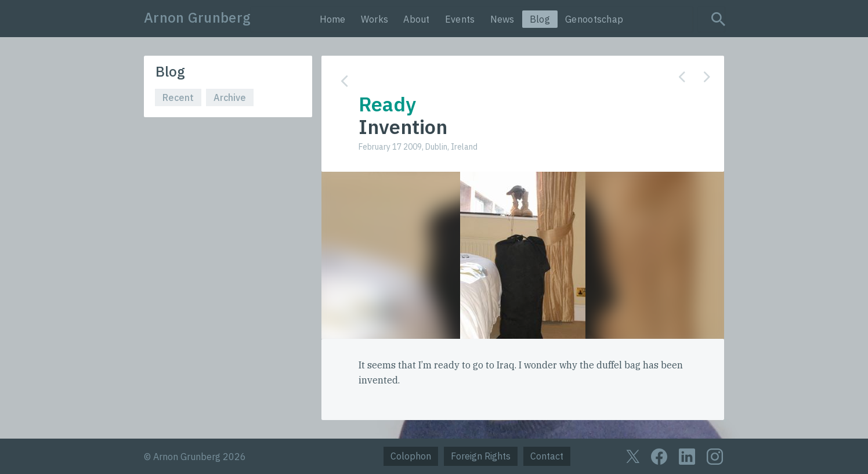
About (417, 19)
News (502, 19)
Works (375, 19)
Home (333, 19)
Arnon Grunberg (197, 17)
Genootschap (594, 19)
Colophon (411, 456)
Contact (547, 456)
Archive (230, 97)
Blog (540, 19)
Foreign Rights (481, 456)
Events (460, 19)
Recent (178, 97)
